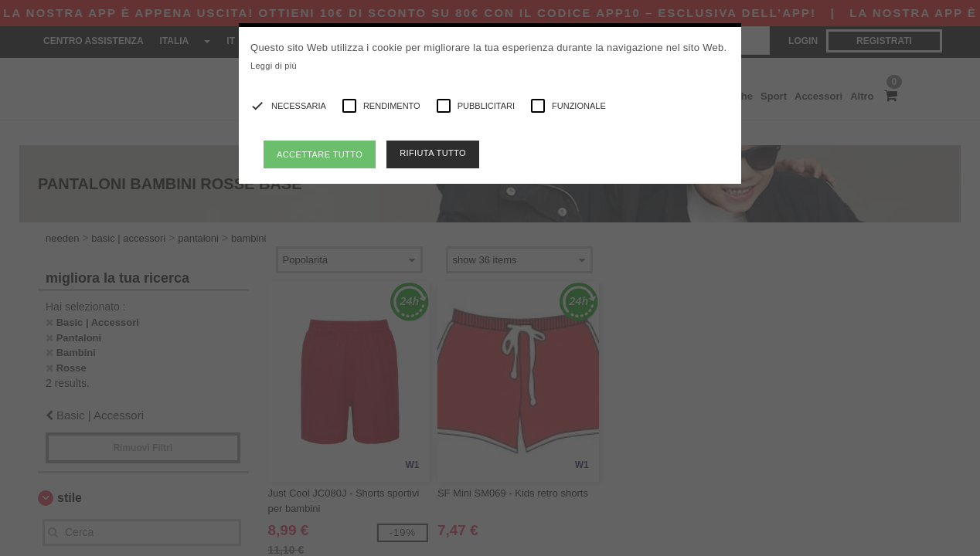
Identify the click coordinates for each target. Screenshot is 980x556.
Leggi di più (274, 66)
